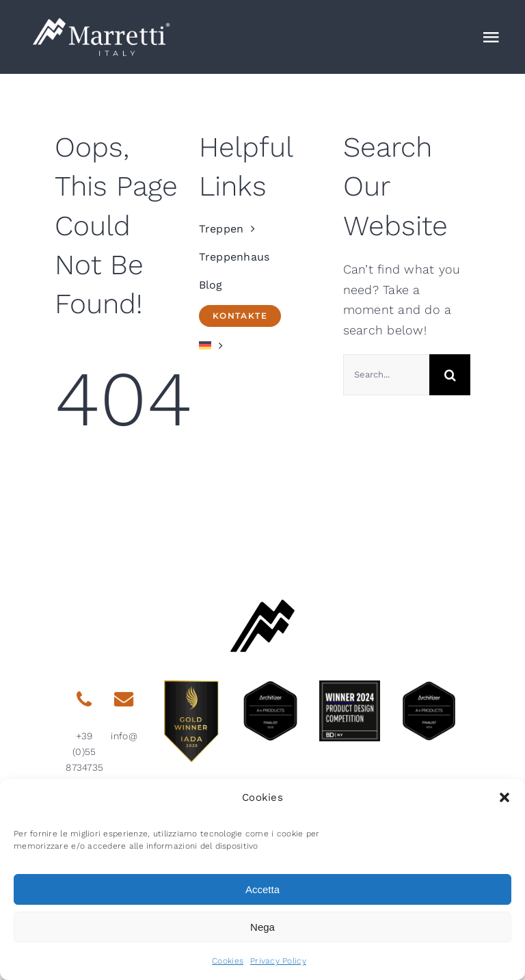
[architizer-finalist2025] (270, 686)
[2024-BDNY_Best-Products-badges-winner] (350, 686)
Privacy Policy (278, 961)
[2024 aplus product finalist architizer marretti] (429, 686)
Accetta (262, 889)
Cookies (228, 961)
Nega (262, 927)
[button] (504, 797)
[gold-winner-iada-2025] (191, 686)
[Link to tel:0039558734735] (84, 700)
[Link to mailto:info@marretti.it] (124, 700)
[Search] (450, 375)
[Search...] (387, 375)
